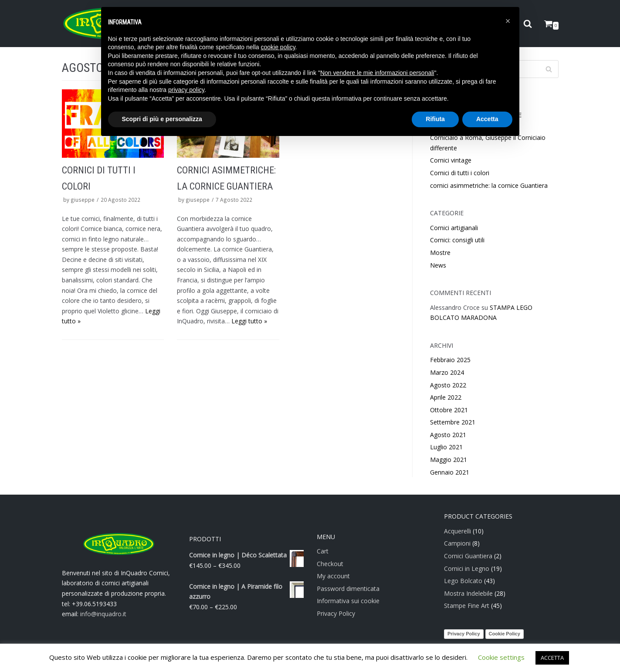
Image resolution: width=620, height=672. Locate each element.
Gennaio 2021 (450, 472)
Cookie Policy (505, 634)
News (438, 265)
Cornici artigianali (454, 228)
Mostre (440, 253)
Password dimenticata (348, 589)
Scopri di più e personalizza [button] (162, 119)
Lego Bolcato (463, 581)
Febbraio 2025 (450, 360)
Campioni (457, 543)
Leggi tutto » (249, 321)
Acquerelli (457, 531)
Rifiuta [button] (435, 119)
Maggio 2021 (449, 460)
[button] (508, 21)
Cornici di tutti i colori (460, 173)
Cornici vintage (451, 160)
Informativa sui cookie (348, 601)
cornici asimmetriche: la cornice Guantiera (489, 185)
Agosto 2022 (448, 385)
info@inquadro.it (103, 614)
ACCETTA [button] (552, 658)
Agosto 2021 (448, 435)
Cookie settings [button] (501, 657)
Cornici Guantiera (468, 556)
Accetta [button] (487, 119)
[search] (528, 24)
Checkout (330, 564)
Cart (323, 551)
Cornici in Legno (467, 568)
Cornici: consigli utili (457, 240)
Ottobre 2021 (449, 410)
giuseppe (83, 200)
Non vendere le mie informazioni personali (377, 73)
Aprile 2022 (446, 397)
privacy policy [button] (186, 90)
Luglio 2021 (446, 447)
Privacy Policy (336, 613)
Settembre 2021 (453, 422)
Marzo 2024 (447, 372)
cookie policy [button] (278, 47)
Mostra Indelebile (468, 593)
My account (333, 576)
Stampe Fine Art (467, 606)
